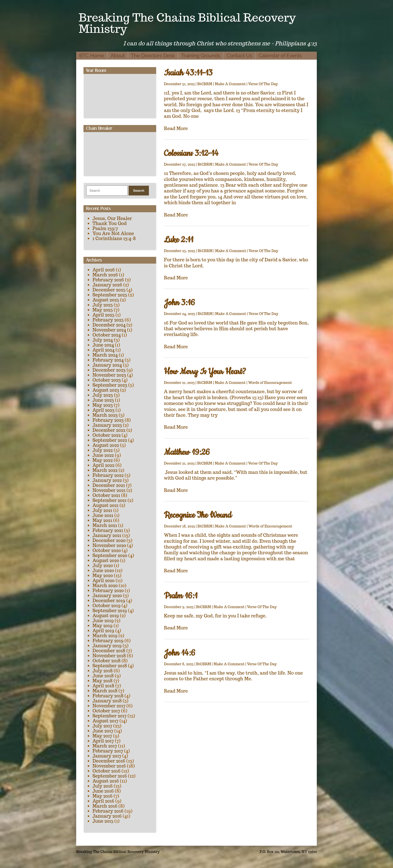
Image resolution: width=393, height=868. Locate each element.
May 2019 (103, 626)
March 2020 (105, 585)
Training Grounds (201, 56)
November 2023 (109, 375)
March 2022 (105, 470)
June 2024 (103, 345)
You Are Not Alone (113, 233)
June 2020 (103, 570)
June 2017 (103, 731)
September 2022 (110, 440)
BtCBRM (205, 84)
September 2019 (110, 611)
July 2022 (103, 450)
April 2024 (104, 350)
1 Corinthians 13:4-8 (114, 238)
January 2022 (107, 480)
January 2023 (107, 425)
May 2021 (102, 520)
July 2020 (103, 565)
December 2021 (109, 485)
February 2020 (108, 590)
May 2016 (103, 796)
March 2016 (105, 806)
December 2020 (109, 540)
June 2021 (103, 515)
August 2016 (106, 781)
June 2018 (103, 676)
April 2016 (103, 801)
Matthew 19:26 (187, 452)
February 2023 (108, 420)
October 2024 (107, 335)
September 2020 (110, 555)
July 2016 (103, 786)
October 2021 (106, 495)
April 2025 (104, 315)
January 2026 (107, 285)
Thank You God (110, 223)
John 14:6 (180, 653)
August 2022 (106, 445)
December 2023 (109, 370)
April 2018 (103, 686)
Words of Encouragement (270, 383)
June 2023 (103, 400)
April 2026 (104, 270)
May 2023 (103, 405)
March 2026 (105, 275)
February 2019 (108, 641)
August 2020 (106, 560)
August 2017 (106, 721)
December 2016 (109, 761)
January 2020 (107, 595)
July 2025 (103, 305)
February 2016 (108, 811)
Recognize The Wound (198, 515)
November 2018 (109, 656)
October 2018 (107, 661)
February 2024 (108, 360)
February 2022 (108, 475)
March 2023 (105, 415)
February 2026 (108, 280)
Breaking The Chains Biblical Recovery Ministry (187, 23)
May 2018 (103, 681)
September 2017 (110, 716)
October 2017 (106, 711)
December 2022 (109, 430)
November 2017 (109, 706)
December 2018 (109, 651)
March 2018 (105, 691)
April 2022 (103, 465)
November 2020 (109, 545)
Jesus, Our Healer (112, 218)
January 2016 (107, 816)
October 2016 (107, 771)
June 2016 (103, 791)
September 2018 (110, 666)
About (118, 56)
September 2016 (110, 776)
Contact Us (239, 56)
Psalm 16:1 (181, 596)
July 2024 (103, 340)
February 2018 (108, 696)
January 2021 (107, 535)
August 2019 (106, 616)
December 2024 (109, 325)
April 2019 (103, 631)
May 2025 (103, 310)
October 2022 (107, 435)
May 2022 (103, 460)
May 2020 (103, 575)
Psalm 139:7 (105, 228)
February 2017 (108, 751)
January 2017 (107, 756)
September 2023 (110, 385)
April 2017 (103, 741)
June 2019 (103, 621)
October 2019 (107, 606)
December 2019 (109, 601)
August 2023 (106, 390)
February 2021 (108, 530)
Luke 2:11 (179, 240)
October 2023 (107, 380)
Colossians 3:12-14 (191, 153)
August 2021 (106, 505)
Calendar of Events (280, 56)
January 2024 (107, 365)
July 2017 (102, 726)
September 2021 (110, 500)
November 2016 (109, 766)
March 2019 (105, 636)
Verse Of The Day (263, 84)
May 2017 (102, 736)
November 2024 (109, 330)
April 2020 (104, 580)
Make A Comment (230, 84)
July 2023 (103, 395)
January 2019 (107, 646)
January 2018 (107, 701)
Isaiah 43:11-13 (188, 73)
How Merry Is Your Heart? (205, 372)
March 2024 (105, 355)
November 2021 (109, 490)
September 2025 (110, 295)
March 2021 (105, 525)
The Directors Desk (153, 56)
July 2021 (102, 510)
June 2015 (103, 821)
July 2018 (103, 671)
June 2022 (103, 455)
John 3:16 (179, 303)
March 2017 (105, 746)
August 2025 (106, 300)
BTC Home (92, 56)
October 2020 (107, 550)
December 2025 (109, 290)
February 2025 (108, 320)
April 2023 (104, 410)
